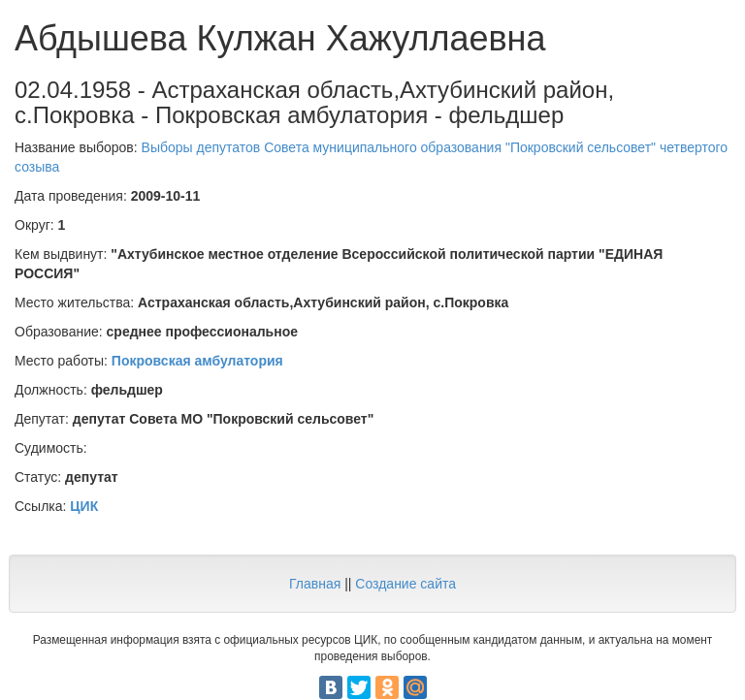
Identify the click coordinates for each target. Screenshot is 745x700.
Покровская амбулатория (197, 361)
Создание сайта (405, 584)
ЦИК (84, 506)
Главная (315, 584)
